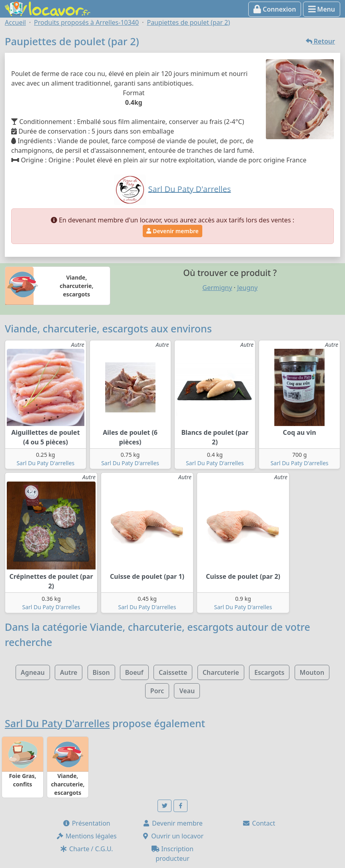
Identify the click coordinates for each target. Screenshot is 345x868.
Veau (187, 691)
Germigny (217, 288)
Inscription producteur (172, 854)
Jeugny (247, 288)
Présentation (86, 823)
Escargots (269, 672)
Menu (322, 9)
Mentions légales (86, 836)
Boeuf (134, 672)
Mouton (312, 672)
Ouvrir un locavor (172, 836)
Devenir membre (172, 231)
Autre (69, 672)
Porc (157, 691)
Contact (259, 823)
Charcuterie (221, 672)
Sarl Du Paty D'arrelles (45, 463)
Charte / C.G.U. (86, 849)
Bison (101, 672)
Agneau (33, 672)
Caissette (173, 672)
